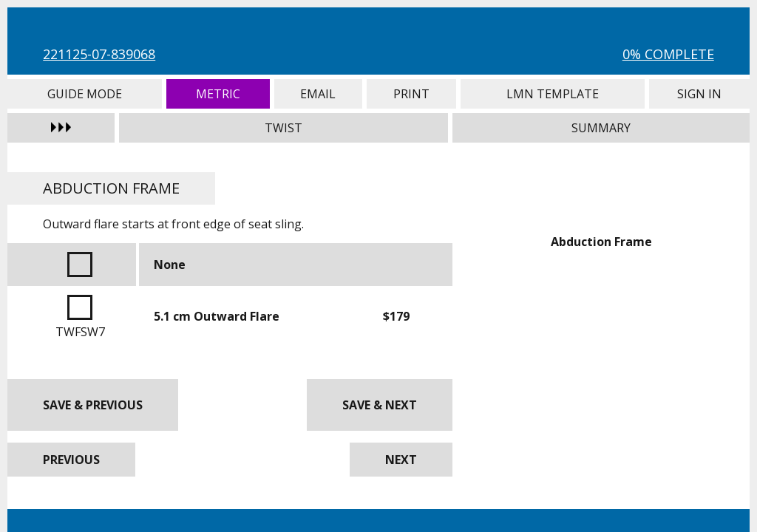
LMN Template (553, 94)
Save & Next (380, 405)
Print (411, 94)
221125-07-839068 (99, 54)
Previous (71, 460)
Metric (218, 94)
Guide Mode (85, 94)
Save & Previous (93, 405)
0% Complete (668, 54)
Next (401, 460)
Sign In (699, 94)
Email (318, 94)
